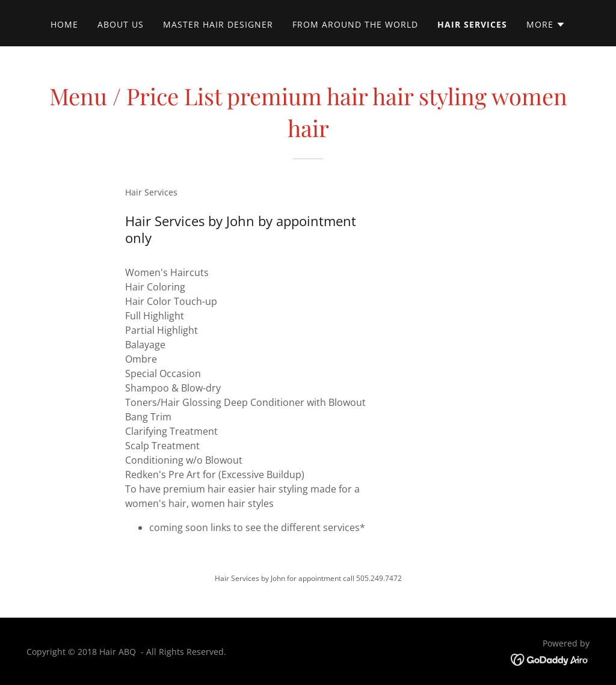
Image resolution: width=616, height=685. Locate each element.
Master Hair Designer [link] (218, 24)
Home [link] (64, 24)
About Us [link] (121, 24)
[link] (550, 659)
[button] (546, 25)
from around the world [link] (355, 24)
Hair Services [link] (472, 24)
